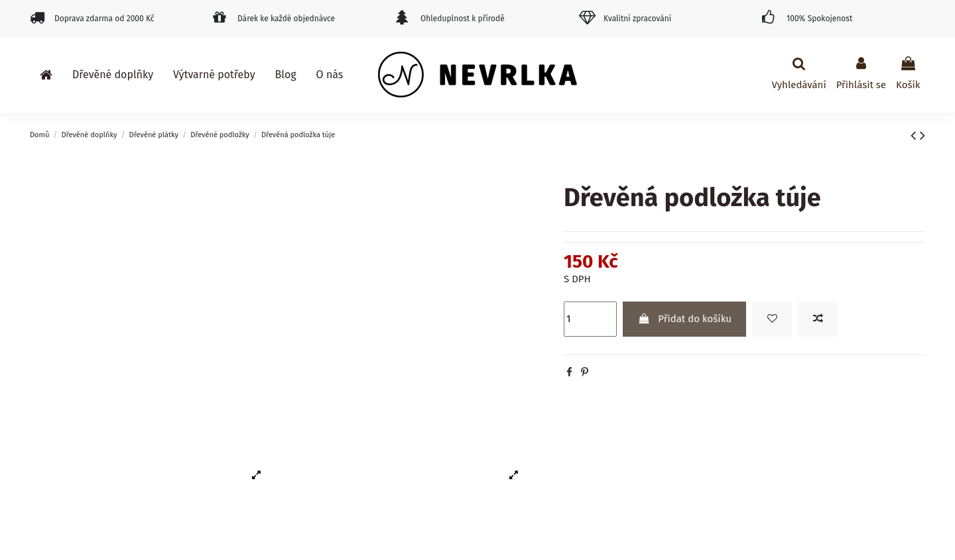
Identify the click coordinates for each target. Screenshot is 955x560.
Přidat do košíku (684, 319)
